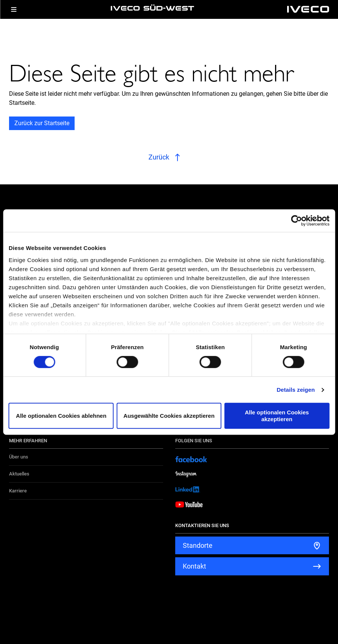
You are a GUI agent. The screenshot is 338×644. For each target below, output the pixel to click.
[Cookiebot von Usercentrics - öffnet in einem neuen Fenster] (296, 221)
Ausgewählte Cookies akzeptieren (169, 416)
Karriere (18, 491)
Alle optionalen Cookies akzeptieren (277, 416)
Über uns (19, 457)
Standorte (198, 545)
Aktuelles (19, 474)
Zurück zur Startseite (42, 123)
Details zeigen (296, 390)
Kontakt (194, 566)
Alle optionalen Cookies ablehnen (61, 416)
